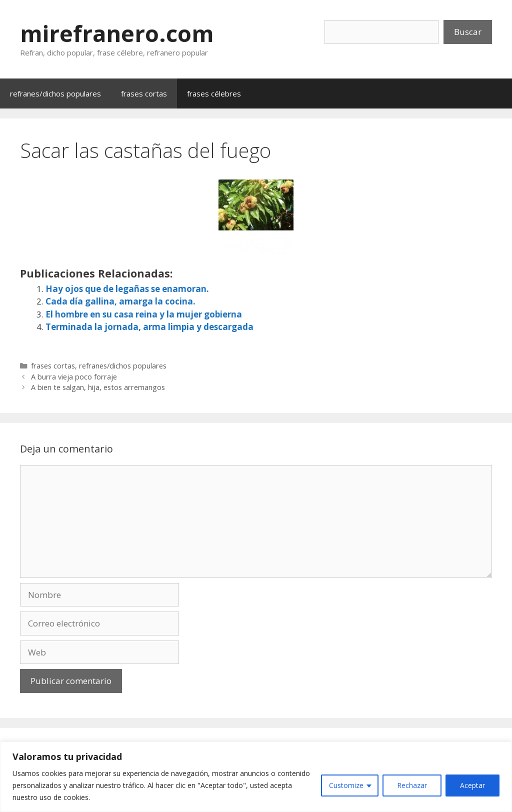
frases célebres (214, 93)
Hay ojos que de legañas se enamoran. (127, 289)
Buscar (468, 32)
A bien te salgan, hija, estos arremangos (98, 387)
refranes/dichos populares (55, 93)
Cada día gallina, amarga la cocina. (120, 301)
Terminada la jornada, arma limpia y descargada (149, 327)
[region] (256, 777)
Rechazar (412, 785)
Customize (346, 785)
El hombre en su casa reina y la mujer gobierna (144, 314)
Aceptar (472, 785)
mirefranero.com (117, 33)
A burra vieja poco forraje (74, 377)
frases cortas (144, 93)
